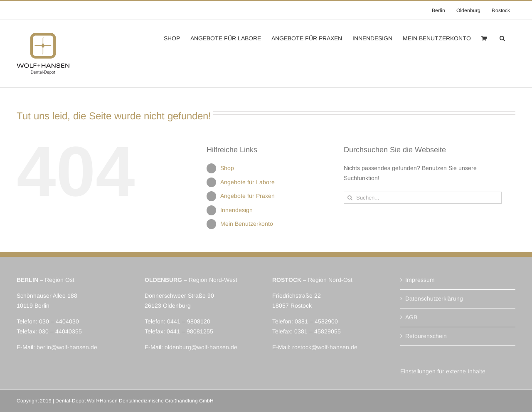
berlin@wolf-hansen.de (67, 347)
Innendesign (236, 210)
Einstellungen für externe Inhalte (443, 371)
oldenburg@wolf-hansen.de (201, 347)
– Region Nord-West (191, 280)
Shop (227, 168)
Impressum (420, 280)
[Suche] (350, 198)
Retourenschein (426, 336)
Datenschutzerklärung (434, 299)
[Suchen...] (423, 198)
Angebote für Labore (248, 182)
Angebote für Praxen (248, 196)
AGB (411, 317)
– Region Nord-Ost (312, 280)
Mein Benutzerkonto (247, 224)
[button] (502, 37)
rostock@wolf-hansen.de (325, 347)
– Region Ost (46, 280)
